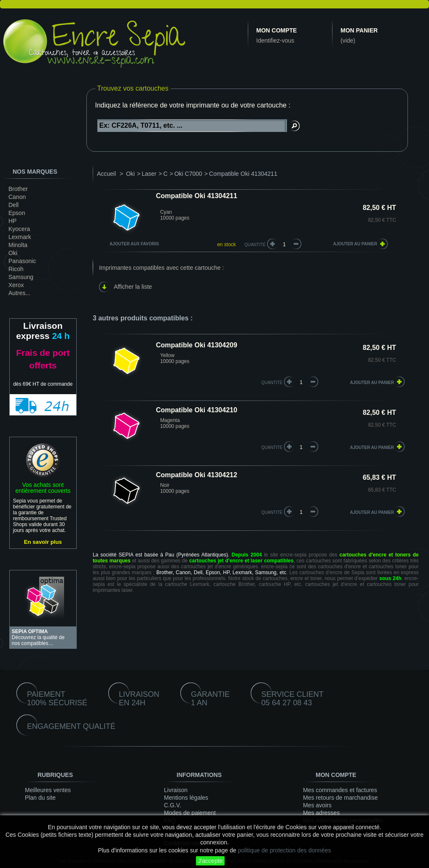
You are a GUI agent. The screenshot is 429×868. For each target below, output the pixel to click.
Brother (18, 189)
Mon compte (276, 30)
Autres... (19, 293)
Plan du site (40, 798)
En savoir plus (43, 542)
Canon (17, 197)
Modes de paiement (190, 813)
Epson (17, 213)
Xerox (16, 285)
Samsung (21, 277)
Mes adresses (321, 813)
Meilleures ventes (48, 790)
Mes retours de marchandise (340, 798)
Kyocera (19, 229)
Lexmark (20, 237)
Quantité (255, 245)
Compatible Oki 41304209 (197, 345)
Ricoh (16, 269)
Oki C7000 (188, 174)
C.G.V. (173, 805)
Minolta (18, 245)
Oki (13, 253)
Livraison (176, 790)
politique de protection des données (284, 850)
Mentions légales (186, 798)
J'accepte (210, 861)
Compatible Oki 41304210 (197, 410)
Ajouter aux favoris (134, 244)
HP (12, 221)
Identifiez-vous (275, 40)
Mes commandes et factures (340, 790)
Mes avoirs (317, 805)
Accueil (106, 174)
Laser (149, 174)
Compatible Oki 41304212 (197, 475)
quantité (272, 383)
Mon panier (359, 30)
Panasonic (22, 261)
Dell (13, 205)
